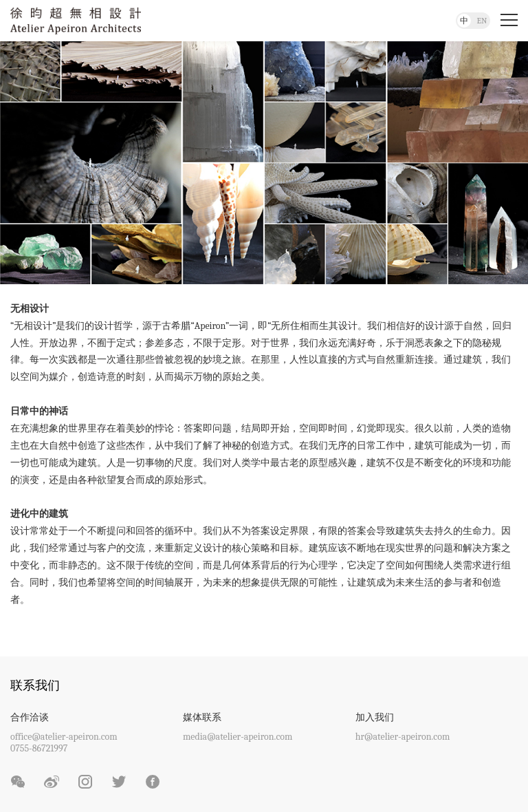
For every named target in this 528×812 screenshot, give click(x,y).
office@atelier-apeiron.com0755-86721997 (64, 742)
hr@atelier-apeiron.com (403, 737)
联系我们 (35, 686)
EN (482, 21)
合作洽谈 (30, 717)
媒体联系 (202, 717)
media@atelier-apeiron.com (238, 737)
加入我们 (375, 717)
